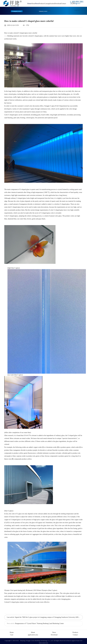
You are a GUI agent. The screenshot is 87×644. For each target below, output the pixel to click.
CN (73, 3)
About (33, 3)
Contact (64, 3)
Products (42, 3)
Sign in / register (77, 7)
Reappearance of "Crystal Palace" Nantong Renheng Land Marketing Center (39, 623)
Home (29, 3)
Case (46, 3)
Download (58, 3)
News (37, 3)
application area (33, 634)
